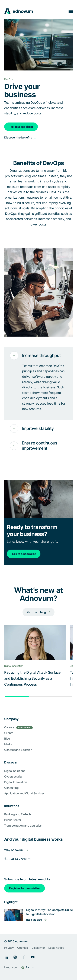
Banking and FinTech (18, 814)
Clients (9, 733)
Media (8, 744)
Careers (18, 727)
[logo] (19, 11)
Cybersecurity (13, 776)
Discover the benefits (18, 137)
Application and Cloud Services (24, 793)
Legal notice (56, 948)
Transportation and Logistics (23, 826)
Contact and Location (18, 750)
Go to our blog (37, 612)
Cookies (23, 948)
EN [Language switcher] (28, 967)
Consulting (11, 788)
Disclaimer (38, 948)
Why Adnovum (14, 850)
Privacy (9, 948)
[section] (38, 843)
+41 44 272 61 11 (20, 859)
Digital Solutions (15, 771)
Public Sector (13, 820)
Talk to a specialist (21, 127)
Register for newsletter (25, 888)
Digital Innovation (16, 782)
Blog (7, 739)
